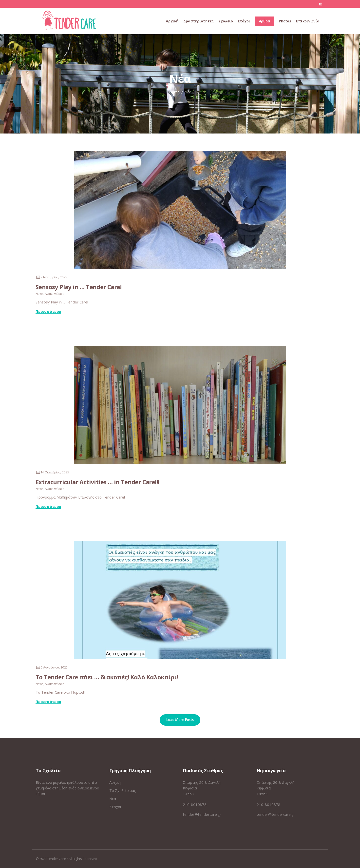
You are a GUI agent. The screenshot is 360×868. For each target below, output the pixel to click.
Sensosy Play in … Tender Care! (78, 287)
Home (174, 92)
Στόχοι (115, 807)
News (39, 294)
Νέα (113, 799)
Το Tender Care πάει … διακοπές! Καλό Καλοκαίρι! (107, 676)
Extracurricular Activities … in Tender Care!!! (97, 482)
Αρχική (115, 782)
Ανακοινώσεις (54, 294)
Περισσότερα (48, 312)
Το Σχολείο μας (123, 790)
